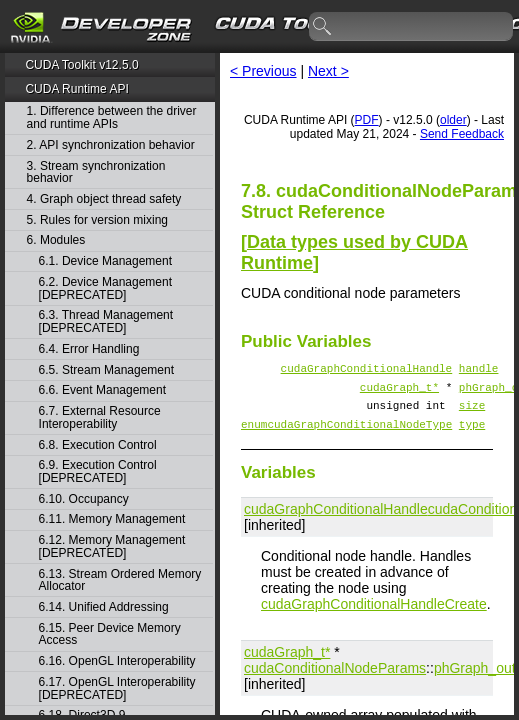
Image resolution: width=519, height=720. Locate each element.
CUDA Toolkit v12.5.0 (81, 65)
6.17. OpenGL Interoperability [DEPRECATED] (117, 688)
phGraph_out (475, 680)
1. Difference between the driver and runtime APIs (112, 117)
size (472, 413)
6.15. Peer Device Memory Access (110, 634)
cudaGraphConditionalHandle (367, 370)
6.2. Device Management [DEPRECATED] (105, 288)
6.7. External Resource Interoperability (100, 417)
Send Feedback (462, 134)
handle (479, 370)
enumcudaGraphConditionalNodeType (346, 435)
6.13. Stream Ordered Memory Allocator (120, 580)
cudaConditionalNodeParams (335, 680)
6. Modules (56, 240)
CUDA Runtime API (76, 89)
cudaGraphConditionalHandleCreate (374, 616)
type (472, 435)
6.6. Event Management (102, 390)
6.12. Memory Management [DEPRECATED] (112, 546)
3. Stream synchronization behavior (96, 172)
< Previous (263, 71)
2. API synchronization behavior (111, 145)
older (453, 120)
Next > (328, 71)
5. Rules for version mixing (97, 220)
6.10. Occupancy (84, 499)
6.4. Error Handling (89, 349)
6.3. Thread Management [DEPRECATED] (106, 321)
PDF (367, 120)
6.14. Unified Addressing (104, 607)
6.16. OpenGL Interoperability (117, 661)
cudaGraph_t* (399, 392)
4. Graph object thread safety (104, 199)
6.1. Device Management (105, 261)
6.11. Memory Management (112, 519)
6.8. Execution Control (98, 445)
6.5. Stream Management (106, 370)
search (323, 27)
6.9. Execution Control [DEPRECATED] (98, 471)
